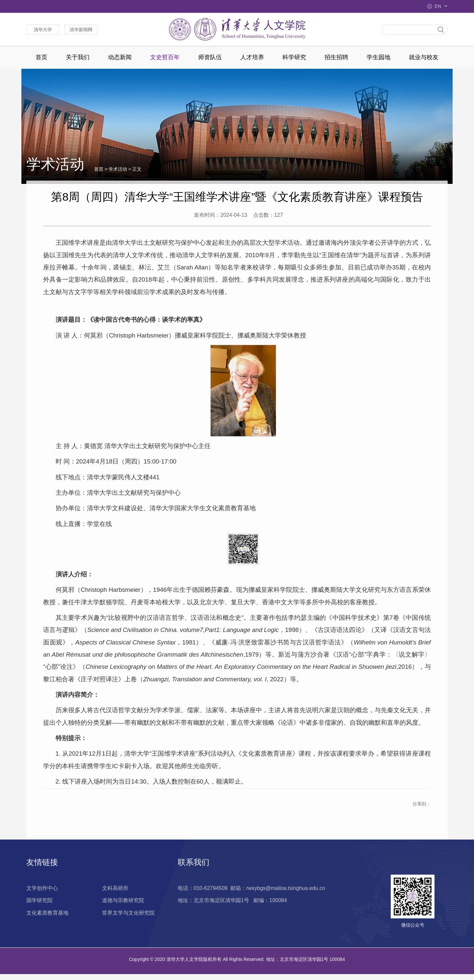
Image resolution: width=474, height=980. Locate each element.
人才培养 (252, 57)
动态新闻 (120, 57)
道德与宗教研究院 (123, 917)
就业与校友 (424, 57)
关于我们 (78, 57)
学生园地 (379, 57)
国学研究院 (39, 917)
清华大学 (43, 30)
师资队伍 (210, 57)
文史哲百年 (165, 57)
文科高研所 (115, 905)
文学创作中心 (42, 905)
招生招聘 (336, 57)
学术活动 (118, 170)
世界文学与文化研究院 (128, 930)
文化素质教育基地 (47, 930)
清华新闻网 (81, 30)
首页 (41, 57)
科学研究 (294, 57)
